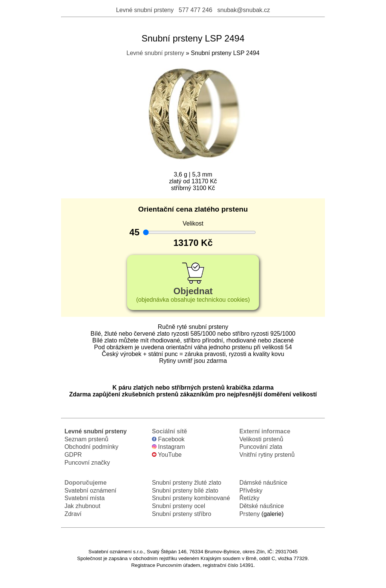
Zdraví (73, 514)
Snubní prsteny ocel (178, 506)
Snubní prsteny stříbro (182, 514)
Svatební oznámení (90, 491)
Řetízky (249, 498)
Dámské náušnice (263, 483)
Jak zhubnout (82, 506)
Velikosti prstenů (261, 439)
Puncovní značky (87, 463)
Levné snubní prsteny (145, 10)
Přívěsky (251, 491)
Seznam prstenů (87, 439)
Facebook (168, 439)
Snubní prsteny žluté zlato (187, 483)
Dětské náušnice (262, 506)
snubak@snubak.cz (244, 10)
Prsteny (250, 514)
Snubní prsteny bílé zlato (185, 491)
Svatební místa (85, 498)
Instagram (168, 447)
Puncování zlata (261, 447)
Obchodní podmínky (91, 447)
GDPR (73, 455)
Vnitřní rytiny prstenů (267, 455)
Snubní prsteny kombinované (191, 498)
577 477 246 (195, 10)
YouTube (167, 455)
